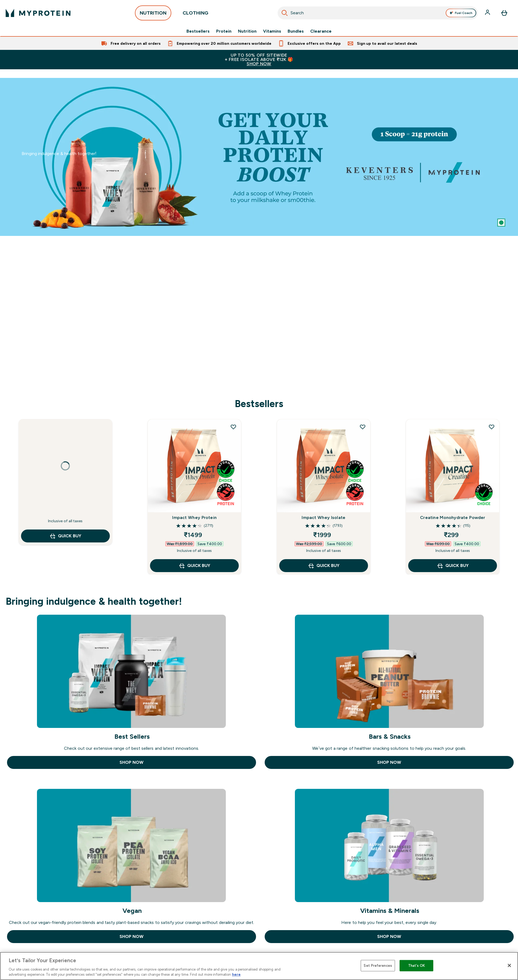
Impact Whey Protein (194, 517)
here (236, 974)
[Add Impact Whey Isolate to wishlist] (363, 427)
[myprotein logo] (38, 13)
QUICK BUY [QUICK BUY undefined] (65, 536)
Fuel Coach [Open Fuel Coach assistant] (461, 13)
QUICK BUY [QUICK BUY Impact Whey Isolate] (324, 566)
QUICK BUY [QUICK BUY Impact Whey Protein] (194, 566)
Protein (224, 31)
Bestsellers (198, 31)
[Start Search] (285, 13)
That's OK (417, 966)
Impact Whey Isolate (323, 517)
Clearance (321, 31)
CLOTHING (195, 15)
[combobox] (378, 13)
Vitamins (272, 31)
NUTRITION (153, 15)
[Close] (509, 965)
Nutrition (247, 31)
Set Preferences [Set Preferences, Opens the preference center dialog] (378, 966)
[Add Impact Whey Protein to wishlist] (233, 427)
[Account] (488, 13)
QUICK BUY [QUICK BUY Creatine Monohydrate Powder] (453, 566)
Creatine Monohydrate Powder (453, 517)
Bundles (296, 31)
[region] (259, 966)
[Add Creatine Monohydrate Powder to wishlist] (492, 427)
